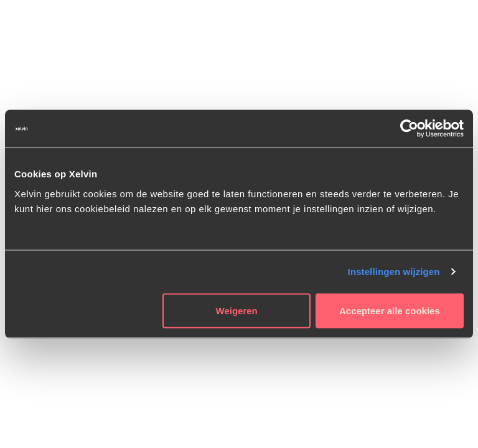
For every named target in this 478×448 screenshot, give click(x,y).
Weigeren (237, 310)
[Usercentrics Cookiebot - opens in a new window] (409, 129)
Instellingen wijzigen (394, 272)
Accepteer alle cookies (390, 310)
